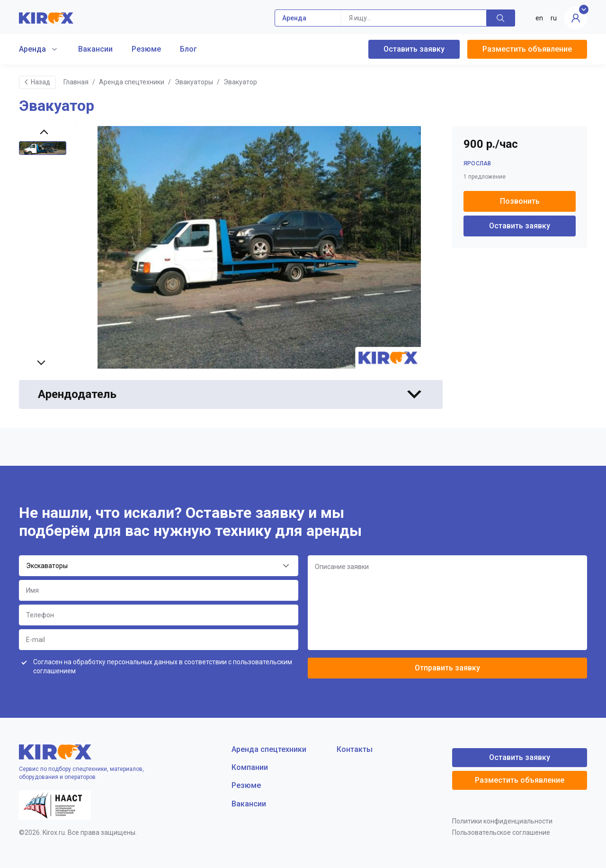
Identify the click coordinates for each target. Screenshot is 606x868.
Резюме (146, 49)
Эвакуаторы (194, 82)
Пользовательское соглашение (501, 832)
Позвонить (520, 201)
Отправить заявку (447, 668)
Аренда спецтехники (132, 82)
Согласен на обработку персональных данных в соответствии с (163, 667)
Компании (250, 767)
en (539, 18)
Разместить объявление (527, 49)
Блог (188, 49)
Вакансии (95, 49)
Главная (76, 82)
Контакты (355, 749)
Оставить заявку (414, 49)
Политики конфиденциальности (502, 821)
